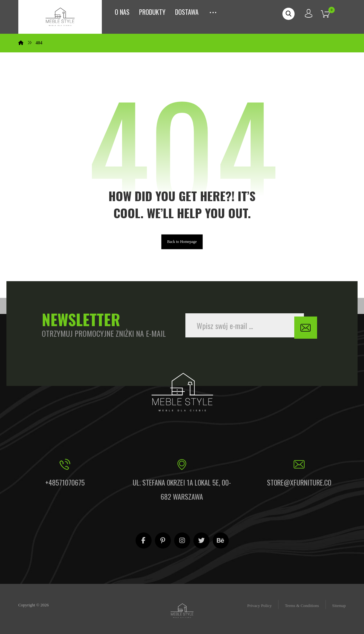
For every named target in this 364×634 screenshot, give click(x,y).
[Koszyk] (330, 13)
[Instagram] (182, 540)
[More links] (213, 11)
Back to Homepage (182, 246)
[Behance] (221, 540)
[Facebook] (144, 540)
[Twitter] (201, 540)
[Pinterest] (163, 540)
